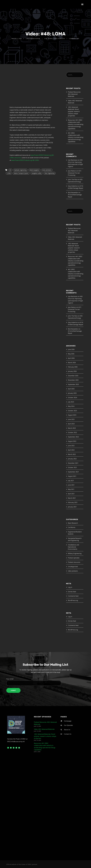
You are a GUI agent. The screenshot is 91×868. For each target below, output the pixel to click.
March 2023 (72, 428)
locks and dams (47, 170)
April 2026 (71, 358)
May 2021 (71, 489)
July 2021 (71, 481)
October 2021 (72, 467)
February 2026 (73, 367)
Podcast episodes (74, 558)
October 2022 (72, 432)
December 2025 (73, 376)
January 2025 (72, 393)
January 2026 (72, 371)
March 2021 (72, 498)
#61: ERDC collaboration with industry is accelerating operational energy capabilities (76, 137)
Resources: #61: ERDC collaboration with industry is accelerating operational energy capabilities (76, 124)
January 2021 (72, 507)
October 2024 (72, 398)
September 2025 (73, 384)
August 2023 (72, 415)
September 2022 (73, 437)
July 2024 (71, 402)
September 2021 (73, 472)
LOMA (9, 173)
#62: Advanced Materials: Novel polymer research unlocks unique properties (74, 111)
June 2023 (71, 419)
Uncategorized (73, 567)
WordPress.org (73, 600)
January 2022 (72, 459)
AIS (10, 170)
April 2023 (71, 424)
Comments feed (73, 596)
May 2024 (71, 406)
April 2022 (71, 450)
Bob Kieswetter (73, 193)
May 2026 (71, 354)
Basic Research (73, 523)
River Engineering (49, 173)
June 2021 (71, 485)
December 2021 (73, 463)
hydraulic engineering (20, 170)
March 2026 (72, 363)
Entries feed (72, 592)
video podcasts (59, 39)
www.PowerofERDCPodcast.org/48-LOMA (25, 160)
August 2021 (72, 476)
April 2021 (71, 494)
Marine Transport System (21, 173)
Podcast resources (74, 562)
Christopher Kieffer (33, 39)
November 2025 (73, 380)
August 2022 (72, 441)
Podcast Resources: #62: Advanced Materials (74, 94)
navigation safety (36, 173)
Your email (45, 682)
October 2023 (72, 411)
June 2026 (71, 349)
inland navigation (34, 170)
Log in (70, 587)
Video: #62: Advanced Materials (44, 729)
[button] (82, 4)
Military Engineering (75, 553)
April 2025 (71, 389)
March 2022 (72, 454)
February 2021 (73, 502)
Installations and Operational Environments (73, 547)
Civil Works (48, 39)
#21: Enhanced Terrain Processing (75, 173)
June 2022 (71, 446)
